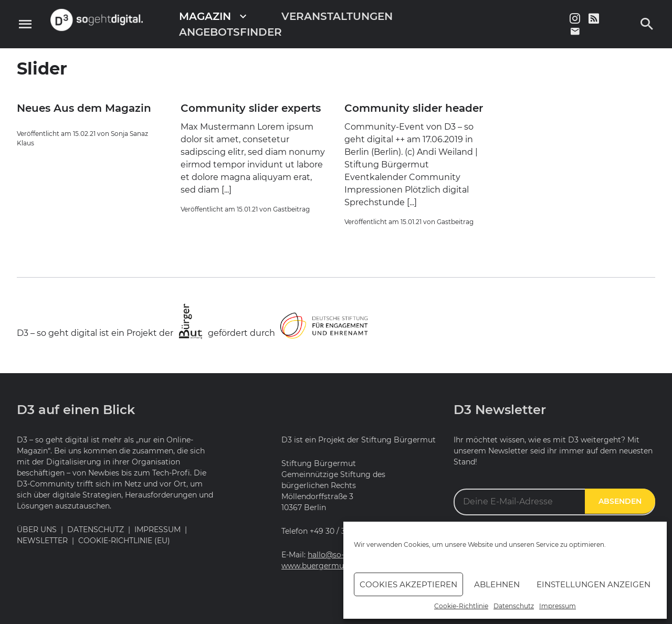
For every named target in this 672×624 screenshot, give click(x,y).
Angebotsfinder (230, 32)
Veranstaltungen (337, 16)
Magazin (205, 16)
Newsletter (42, 541)
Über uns (37, 530)
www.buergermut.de (319, 566)
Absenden (620, 501)
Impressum (558, 606)
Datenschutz (514, 606)
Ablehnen (497, 584)
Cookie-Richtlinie (461, 606)
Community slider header (414, 108)
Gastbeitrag (291, 209)
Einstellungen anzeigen (594, 584)
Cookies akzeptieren (408, 584)
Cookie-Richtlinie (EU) (124, 541)
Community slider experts (251, 108)
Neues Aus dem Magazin (84, 108)
